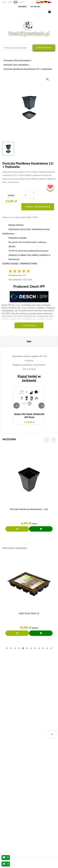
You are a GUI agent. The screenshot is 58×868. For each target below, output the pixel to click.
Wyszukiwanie (44, 48)
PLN (16, 2)
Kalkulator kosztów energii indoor (21, 778)
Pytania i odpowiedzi (15, 765)
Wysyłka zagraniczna (15, 821)
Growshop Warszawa (15, 761)
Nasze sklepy (12, 750)
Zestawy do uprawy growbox (19, 789)
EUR (10, 2)
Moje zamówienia (14, 813)
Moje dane (11, 817)
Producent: (29, 286)
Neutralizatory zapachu (16, 782)
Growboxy (11, 785)
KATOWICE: (23, 7)
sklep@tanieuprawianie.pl (23, 733)
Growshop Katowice (15, 754)
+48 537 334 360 (17, 729)
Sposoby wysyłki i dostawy (18, 824)
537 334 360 (35, 7)
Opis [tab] (29, 341)
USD (21, 2)
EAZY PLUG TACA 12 (29, 613)
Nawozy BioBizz (13, 800)
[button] (17, 406)
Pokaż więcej (29, 325)
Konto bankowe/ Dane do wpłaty (21, 828)
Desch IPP (37, 286)
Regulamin (11, 832)
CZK (4, 2)
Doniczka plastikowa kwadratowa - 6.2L (29, 509)
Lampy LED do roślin (15, 796)
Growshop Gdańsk (15, 758)
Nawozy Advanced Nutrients (19, 793)
